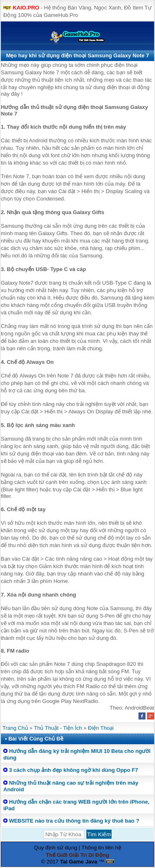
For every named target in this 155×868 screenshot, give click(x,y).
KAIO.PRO (26, 8)
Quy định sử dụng (56, 848)
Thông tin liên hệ (101, 848)
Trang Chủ (15, 728)
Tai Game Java (79, 862)
